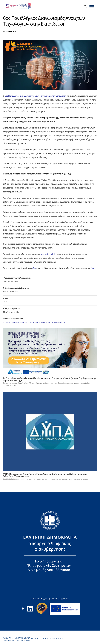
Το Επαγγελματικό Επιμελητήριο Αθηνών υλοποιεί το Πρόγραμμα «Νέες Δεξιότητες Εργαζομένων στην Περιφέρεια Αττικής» (49, 379)
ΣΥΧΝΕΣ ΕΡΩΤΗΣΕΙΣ (23, 637)
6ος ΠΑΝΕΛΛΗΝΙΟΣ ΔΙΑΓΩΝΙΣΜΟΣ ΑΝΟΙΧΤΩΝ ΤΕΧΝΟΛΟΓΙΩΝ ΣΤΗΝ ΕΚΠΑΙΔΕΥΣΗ (34, 322)
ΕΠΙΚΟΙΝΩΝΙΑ (8, 637)
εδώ (34, 268)
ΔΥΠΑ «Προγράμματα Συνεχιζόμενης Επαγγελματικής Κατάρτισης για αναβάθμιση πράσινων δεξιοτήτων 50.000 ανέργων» (45, 475)
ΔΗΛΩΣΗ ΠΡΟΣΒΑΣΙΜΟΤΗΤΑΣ (53, 639)
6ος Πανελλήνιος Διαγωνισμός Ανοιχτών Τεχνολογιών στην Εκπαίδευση (35, 96)
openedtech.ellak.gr (49, 254)
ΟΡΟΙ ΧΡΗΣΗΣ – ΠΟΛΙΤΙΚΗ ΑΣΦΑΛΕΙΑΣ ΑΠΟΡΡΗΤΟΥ (21, 639)
